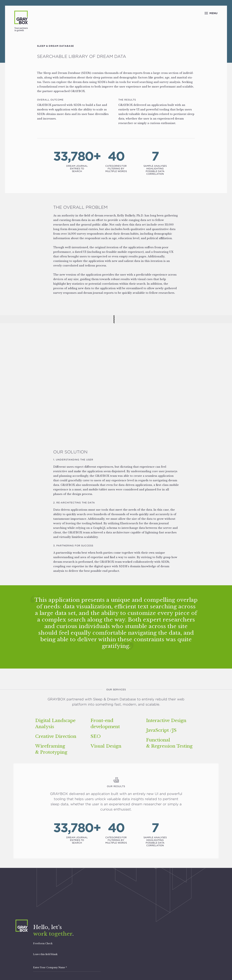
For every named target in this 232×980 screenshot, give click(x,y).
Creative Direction (56, 736)
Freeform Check (43, 943)
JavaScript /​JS (161, 730)
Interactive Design (166, 721)
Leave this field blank (45, 954)
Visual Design (106, 746)
